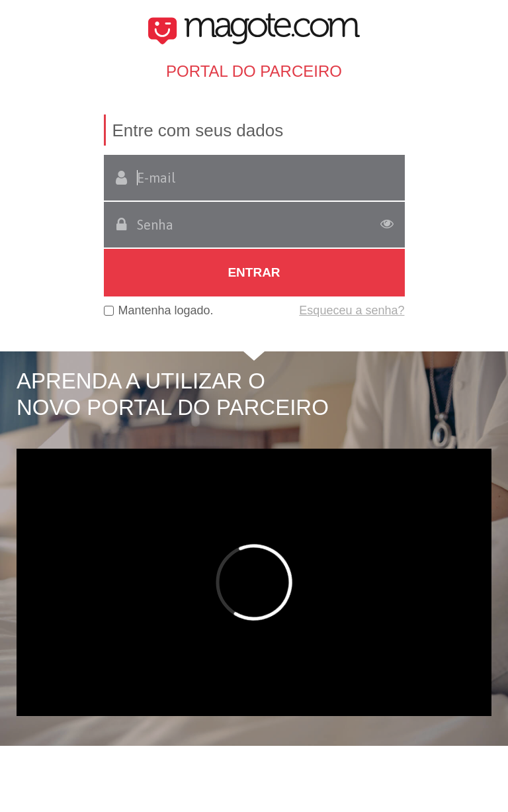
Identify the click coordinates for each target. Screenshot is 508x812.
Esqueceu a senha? (352, 310)
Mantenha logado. (166, 310)
